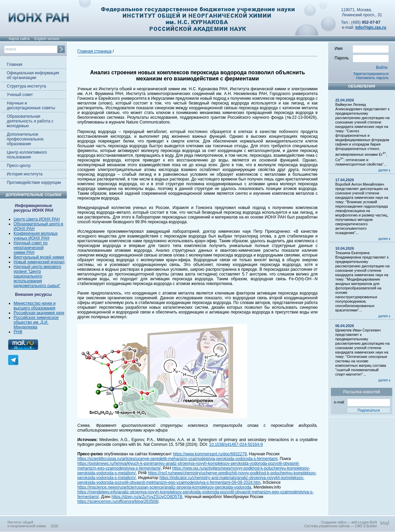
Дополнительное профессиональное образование (25, 139)
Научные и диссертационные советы (31, 106)
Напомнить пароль (372, 78)
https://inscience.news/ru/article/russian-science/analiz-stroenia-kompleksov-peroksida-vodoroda (164, 487)
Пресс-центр (19, 166)
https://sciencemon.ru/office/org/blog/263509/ (118, 501)
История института (25, 174)
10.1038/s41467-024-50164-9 (236, 444)
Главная (15, 64)
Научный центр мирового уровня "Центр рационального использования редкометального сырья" (37, 276)
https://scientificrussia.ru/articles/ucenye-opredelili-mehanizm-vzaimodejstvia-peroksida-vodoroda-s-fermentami (177, 459)
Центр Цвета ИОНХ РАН (37, 219)
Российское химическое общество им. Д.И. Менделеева (36, 322)
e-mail (362, 402)
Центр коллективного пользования (27, 155)
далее (384, 170)
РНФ (18, 332)
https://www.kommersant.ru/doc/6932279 (210, 454)
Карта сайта (19, 39)
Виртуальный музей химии (39, 257)
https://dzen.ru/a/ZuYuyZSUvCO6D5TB (147, 497)
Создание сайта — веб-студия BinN (349, 522)
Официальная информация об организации (33, 75)
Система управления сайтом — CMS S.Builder (341, 526)
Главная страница (95, 51)
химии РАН (24, 252)
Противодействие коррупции (34, 183)
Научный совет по (31, 243)
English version (47, 39)
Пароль (362, 58)
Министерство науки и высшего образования (35, 306)
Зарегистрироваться (371, 74)
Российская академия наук (39, 313)
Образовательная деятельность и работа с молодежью (30, 121)
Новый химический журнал (39, 262)
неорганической (29, 248)
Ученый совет (20, 95)
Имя (362, 48)
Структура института (26, 86)
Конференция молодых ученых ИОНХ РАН (36, 236)
